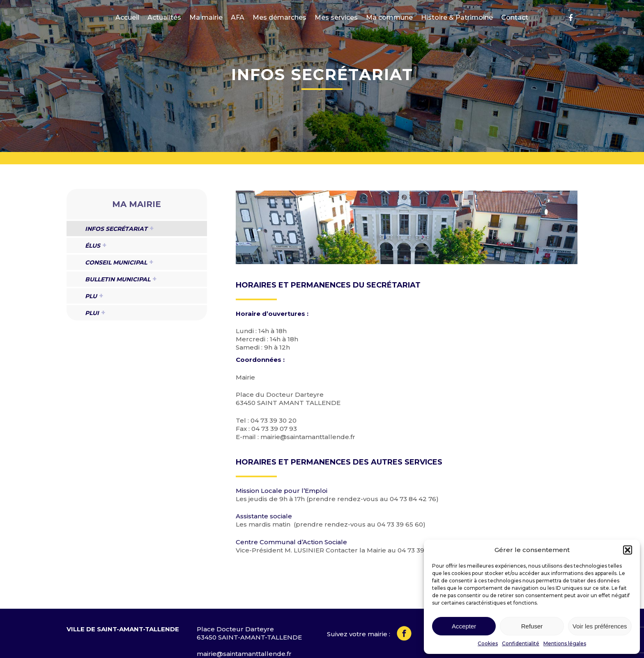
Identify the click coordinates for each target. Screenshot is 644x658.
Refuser (532, 626)
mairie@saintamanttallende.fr (308, 437)
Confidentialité (521, 643)
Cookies (488, 643)
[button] (628, 550)
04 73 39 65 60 (400, 524)
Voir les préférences (600, 626)
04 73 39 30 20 (274, 420)
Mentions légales (565, 643)
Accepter (464, 626)
